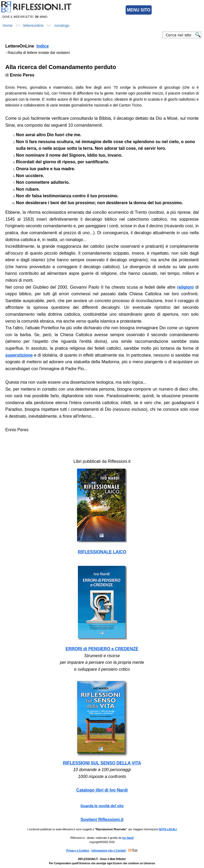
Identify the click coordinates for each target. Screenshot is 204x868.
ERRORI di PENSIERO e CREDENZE (102, 649)
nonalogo (62, 25)
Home (8, 25)
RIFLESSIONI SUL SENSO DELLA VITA (102, 763)
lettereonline (33, 25)
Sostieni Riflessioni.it (102, 820)
